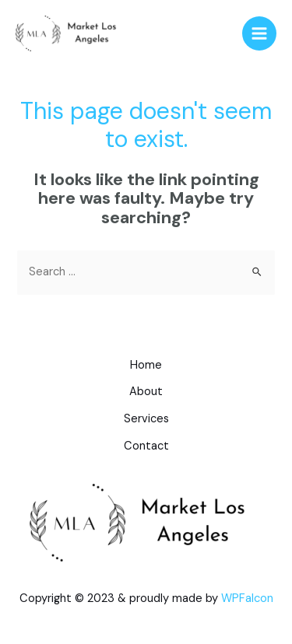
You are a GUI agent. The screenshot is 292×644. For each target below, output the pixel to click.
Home (146, 365)
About (146, 392)
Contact (146, 446)
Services (146, 419)
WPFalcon (247, 598)
